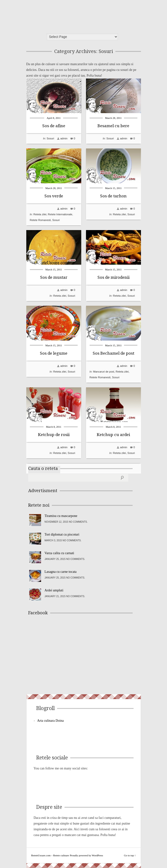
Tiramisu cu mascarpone (61, 516)
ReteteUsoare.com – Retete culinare (63, 15)
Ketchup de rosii (54, 435)
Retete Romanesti (40, 220)
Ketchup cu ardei (113, 435)
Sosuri (50, 138)
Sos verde (54, 196)
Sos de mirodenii (113, 277)
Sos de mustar (54, 277)
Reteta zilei (40, 214)
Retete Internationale (60, 214)
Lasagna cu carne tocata (60, 572)
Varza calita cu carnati (59, 553)
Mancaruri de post (104, 372)
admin (64, 138)
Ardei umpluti (54, 590)
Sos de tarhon (113, 196)
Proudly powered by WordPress (86, 855)
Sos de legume (54, 353)
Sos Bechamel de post (113, 353)
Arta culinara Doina (51, 721)
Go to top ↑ (130, 855)
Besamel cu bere (113, 126)
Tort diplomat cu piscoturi (62, 534)
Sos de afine (54, 126)
